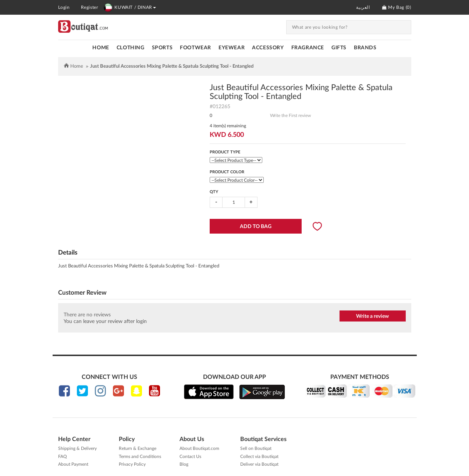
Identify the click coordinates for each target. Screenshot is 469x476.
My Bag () (397, 7)
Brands (365, 48)
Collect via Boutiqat (259, 457)
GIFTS (339, 48)
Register (90, 7)
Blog (184, 464)
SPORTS (162, 48)
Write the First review (290, 116)
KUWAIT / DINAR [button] (129, 7)
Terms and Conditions (140, 457)
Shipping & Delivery (77, 448)
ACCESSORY (268, 48)
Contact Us (190, 457)
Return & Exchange (138, 448)
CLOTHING (131, 48)
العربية (363, 7)
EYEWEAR (232, 48)
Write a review (372, 316)
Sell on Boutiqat (256, 448)
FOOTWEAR (196, 48)
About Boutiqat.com (199, 448)
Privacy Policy (132, 464)
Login (64, 7)
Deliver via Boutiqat (259, 464)
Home (101, 48)
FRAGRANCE (308, 48)
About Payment (73, 464)
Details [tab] (68, 253)
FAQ (63, 457)
